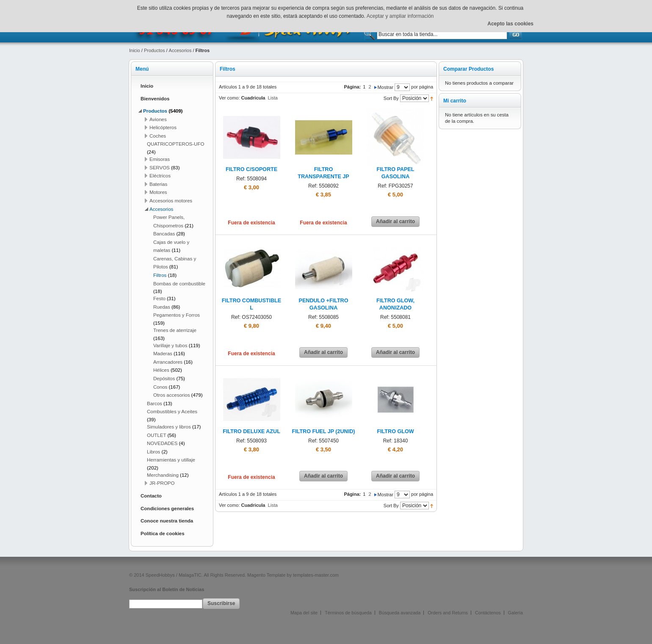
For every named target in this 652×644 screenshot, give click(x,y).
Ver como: (229, 98)
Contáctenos (488, 613)
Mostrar (385, 87)
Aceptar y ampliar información (400, 16)
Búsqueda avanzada (400, 613)
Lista (273, 98)
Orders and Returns (448, 613)
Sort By (391, 98)
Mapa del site (304, 613)
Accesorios (180, 50)
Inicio (135, 50)
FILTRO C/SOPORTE (251, 169)
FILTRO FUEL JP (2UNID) (323, 431)
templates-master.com (316, 575)
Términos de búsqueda (348, 613)
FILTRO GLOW (395, 431)
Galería (515, 613)
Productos (155, 50)
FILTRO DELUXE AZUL (251, 431)
